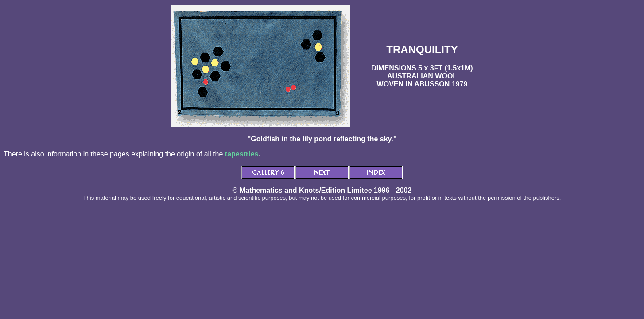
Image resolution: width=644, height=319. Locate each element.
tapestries (242, 154)
